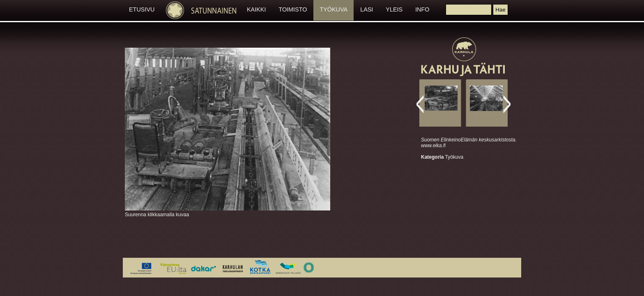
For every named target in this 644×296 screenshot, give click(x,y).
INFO (422, 9)
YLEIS (394, 9)
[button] (500, 10)
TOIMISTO (293, 9)
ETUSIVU (142, 9)
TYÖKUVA (333, 9)
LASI (367, 9)
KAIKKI (256, 9)
